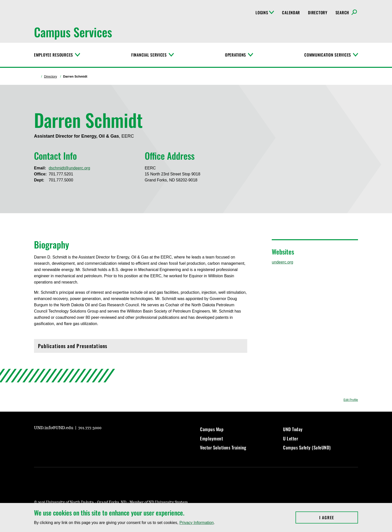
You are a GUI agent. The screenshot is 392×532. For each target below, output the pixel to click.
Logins (265, 13)
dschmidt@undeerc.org (69, 168)
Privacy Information (197, 523)
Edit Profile (351, 400)
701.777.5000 (61, 180)
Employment (211, 438)
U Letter (290, 438)
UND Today (293, 429)
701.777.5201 (61, 174)
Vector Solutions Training (223, 447)
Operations (235, 55)
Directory (318, 13)
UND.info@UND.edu (54, 428)
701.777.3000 (90, 428)
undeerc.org (282, 262)
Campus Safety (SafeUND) (307, 447)
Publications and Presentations (141, 347)
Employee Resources (53, 55)
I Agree (339, 517)
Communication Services (328, 55)
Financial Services (149, 55)
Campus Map (212, 429)
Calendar (291, 13)
